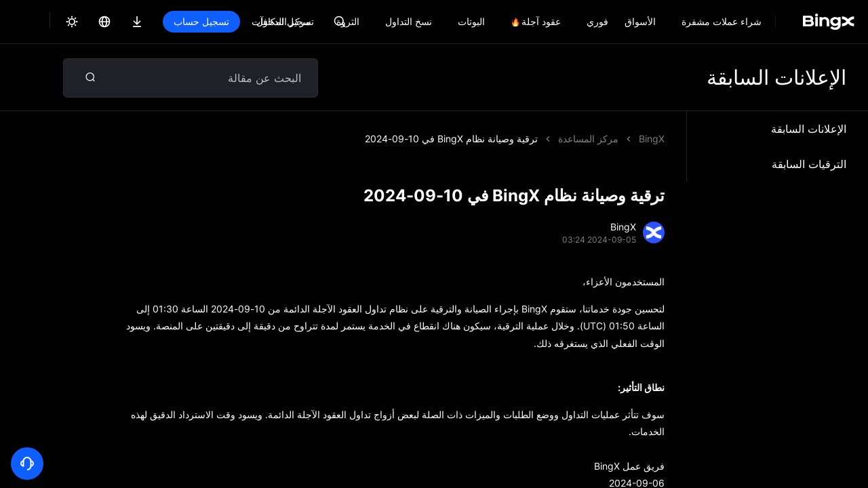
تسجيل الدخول (285, 21)
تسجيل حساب (201, 21)
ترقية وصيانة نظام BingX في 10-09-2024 (451, 139)
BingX (652, 139)
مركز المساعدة (588, 139)
